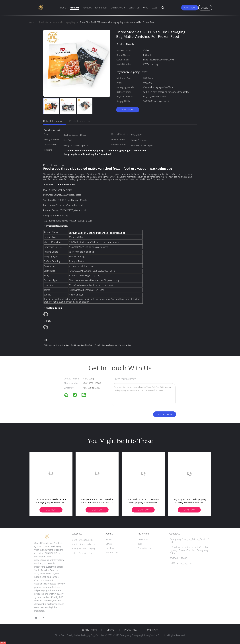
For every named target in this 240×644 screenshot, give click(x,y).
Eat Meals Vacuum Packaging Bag (116, 345)
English (205, 8)
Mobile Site (152, 630)
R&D (140, 544)
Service (109, 544)
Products (74, 8)
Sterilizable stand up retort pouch (86, 345)
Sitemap (110, 630)
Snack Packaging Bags (82, 540)
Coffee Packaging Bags (82, 553)
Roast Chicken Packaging (84, 544)
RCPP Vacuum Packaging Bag (56, 345)
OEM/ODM (143, 539)
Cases (154, 8)
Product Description (80, 121)
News (145, 8)
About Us (87, 8)
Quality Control (118, 8)
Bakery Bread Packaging (83, 549)
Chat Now (190, 8)
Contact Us (134, 8)
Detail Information (53, 121)
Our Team (110, 548)
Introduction (112, 552)
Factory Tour (101, 8)
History (109, 539)
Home (63, 8)
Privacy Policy (131, 630)
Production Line (145, 548)
